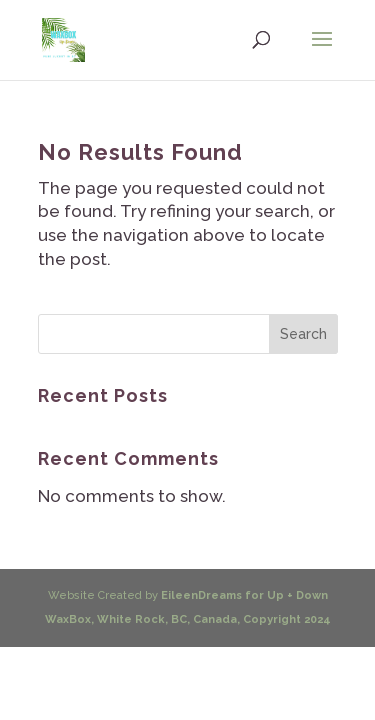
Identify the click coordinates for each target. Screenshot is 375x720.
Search (303, 334)
